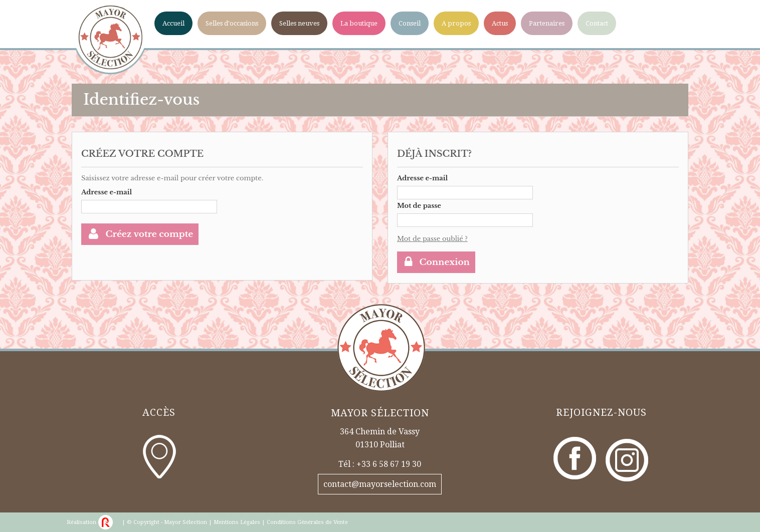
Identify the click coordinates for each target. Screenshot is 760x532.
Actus (500, 23)
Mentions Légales (237, 522)
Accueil (173, 23)
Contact (597, 23)
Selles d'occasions (232, 23)
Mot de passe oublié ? (432, 239)
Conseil (410, 23)
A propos (456, 23)
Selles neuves (299, 23)
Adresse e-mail (107, 192)
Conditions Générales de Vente (307, 522)
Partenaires (547, 23)
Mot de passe (419, 206)
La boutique (359, 23)
